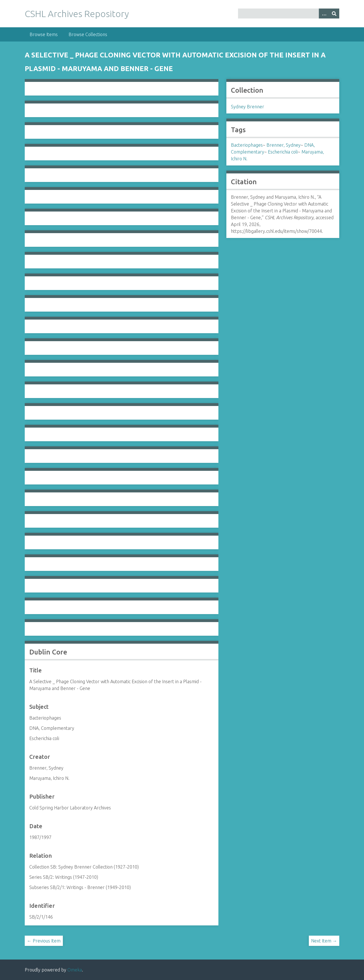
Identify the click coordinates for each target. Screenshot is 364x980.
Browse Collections (88, 34)
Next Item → (324, 941)
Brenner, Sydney (284, 145)
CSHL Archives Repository (77, 14)
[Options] (324, 14)
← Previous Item (44, 941)
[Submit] (334, 14)
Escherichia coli (283, 152)
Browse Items (44, 34)
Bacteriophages (247, 145)
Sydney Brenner (248, 107)
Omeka (75, 970)
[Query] (289, 14)
